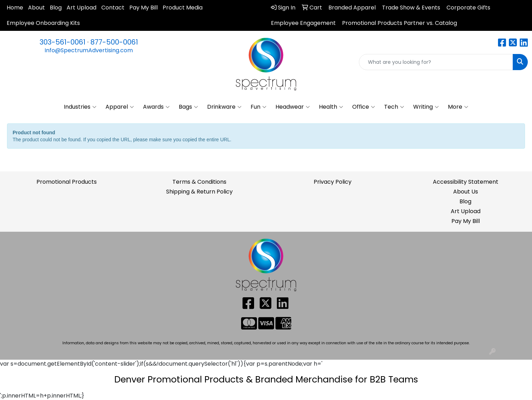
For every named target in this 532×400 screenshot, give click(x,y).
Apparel (120, 107)
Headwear (293, 107)
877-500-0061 (114, 42)
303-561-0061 (63, 42)
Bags (188, 107)
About (36, 8)
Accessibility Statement (466, 182)
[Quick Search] (436, 62)
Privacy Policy (333, 182)
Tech (394, 107)
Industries (80, 107)
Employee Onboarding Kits (43, 23)
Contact (113, 8)
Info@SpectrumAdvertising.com (89, 50)
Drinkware (224, 107)
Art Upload (81, 8)
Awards (156, 107)
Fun (258, 107)
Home (15, 8)
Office (364, 107)
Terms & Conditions (199, 182)
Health (331, 107)
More (458, 107)
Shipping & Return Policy (199, 192)
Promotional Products (67, 182)
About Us (466, 192)
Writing (426, 107)
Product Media (183, 8)
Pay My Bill (144, 8)
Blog (56, 8)
